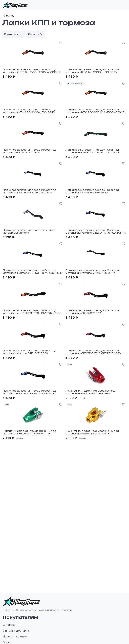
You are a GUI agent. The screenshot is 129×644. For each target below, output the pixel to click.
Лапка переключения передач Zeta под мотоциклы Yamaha (30, 231)
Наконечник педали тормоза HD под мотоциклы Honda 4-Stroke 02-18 (90, 392)
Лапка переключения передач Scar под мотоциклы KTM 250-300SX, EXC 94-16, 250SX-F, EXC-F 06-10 (29, 112)
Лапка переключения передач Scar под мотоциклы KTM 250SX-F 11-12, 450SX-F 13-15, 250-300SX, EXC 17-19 (95, 112)
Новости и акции (15, 637)
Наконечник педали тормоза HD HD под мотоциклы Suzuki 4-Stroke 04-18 (92, 432)
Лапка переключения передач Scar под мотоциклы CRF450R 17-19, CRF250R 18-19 (93, 352)
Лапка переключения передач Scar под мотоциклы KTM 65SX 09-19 (29, 151)
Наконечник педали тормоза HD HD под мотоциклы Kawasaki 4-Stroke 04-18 (29, 432)
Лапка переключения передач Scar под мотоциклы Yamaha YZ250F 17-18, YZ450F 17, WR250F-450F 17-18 (95, 233)
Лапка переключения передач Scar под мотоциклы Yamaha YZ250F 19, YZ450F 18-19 (33, 272)
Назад (8, 16)
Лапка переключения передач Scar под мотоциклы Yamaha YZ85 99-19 (92, 191)
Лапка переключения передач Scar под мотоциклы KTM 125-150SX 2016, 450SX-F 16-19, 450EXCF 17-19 (33, 72)
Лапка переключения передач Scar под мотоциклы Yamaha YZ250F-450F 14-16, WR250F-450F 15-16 (29, 393)
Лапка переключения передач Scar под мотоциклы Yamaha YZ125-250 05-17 (92, 272)
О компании (12, 625)
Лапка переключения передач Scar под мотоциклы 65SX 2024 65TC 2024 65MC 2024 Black (93, 152)
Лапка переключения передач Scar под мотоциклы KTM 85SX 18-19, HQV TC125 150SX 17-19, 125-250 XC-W (33, 313)
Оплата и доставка (16, 631)
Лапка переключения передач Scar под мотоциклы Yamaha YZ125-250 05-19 (29, 191)
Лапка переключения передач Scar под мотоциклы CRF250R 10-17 (92, 312)
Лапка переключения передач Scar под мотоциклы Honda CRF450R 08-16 (29, 352)
